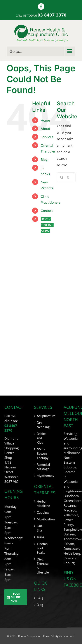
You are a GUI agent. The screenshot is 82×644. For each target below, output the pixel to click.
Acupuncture (41, 416)
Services (47, 137)
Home (45, 120)
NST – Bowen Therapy (41, 453)
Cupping (41, 512)
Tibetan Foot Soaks (41, 548)
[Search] (62, 177)
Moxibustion (41, 519)
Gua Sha (40, 528)
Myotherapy (41, 476)
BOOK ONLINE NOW (47, 225)
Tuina (41, 537)
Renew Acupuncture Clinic (34, 636)
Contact (47, 210)
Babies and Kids (41, 438)
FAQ (40, 598)
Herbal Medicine (41, 503)
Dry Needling (41, 425)
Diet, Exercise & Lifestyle (41, 566)
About (45, 128)
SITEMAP (70, 641)
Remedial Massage (41, 467)
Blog (44, 159)
